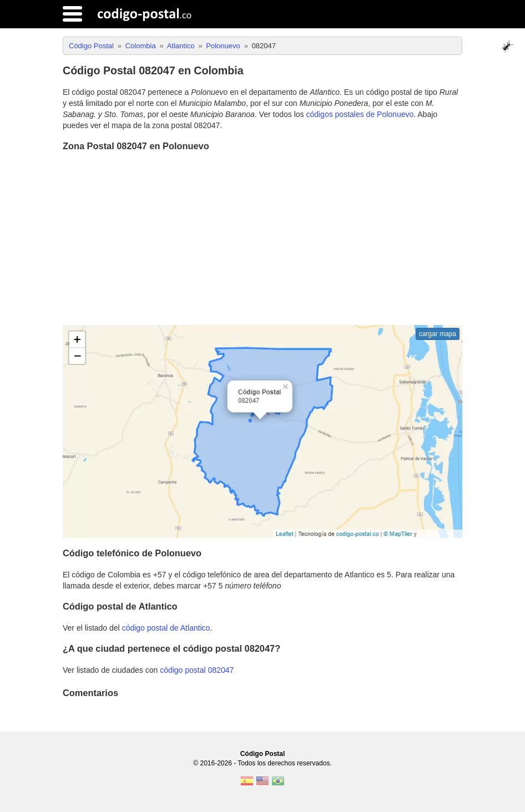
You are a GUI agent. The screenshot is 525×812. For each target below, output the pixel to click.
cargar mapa (438, 334)
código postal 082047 (197, 670)
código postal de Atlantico (166, 628)
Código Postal (263, 754)
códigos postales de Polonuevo (360, 114)
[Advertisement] (262, 240)
